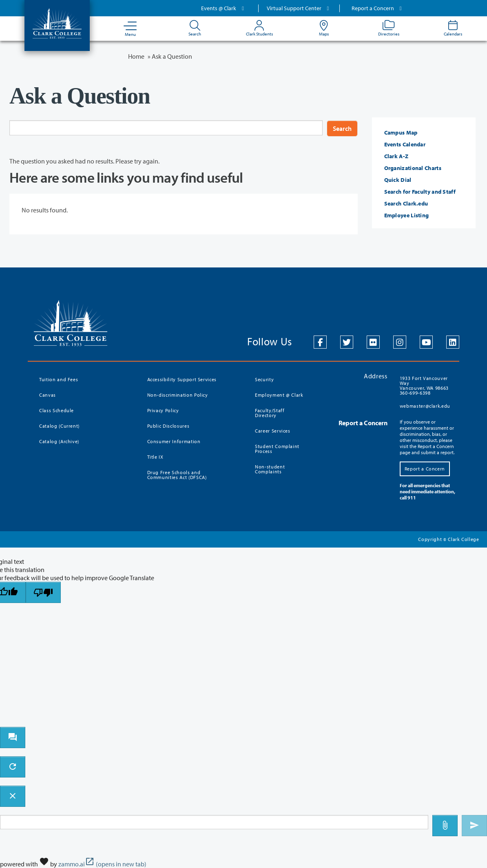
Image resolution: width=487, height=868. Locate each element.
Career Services (273, 431)
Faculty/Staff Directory (270, 413)
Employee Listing (407, 215)
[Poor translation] (43, 592)
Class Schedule (56, 410)
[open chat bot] (13, 738)
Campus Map (401, 133)
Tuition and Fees (59, 379)
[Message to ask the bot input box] (214, 822)
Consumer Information (174, 441)
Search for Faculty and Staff (420, 192)
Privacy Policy (163, 410)
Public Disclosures (168, 426)
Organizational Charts (413, 168)
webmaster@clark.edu (425, 406)
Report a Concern (378, 8)
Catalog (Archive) (59, 441)
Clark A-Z (396, 156)
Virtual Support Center (299, 8)
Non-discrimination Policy (178, 395)
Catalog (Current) (59, 426)
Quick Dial (398, 180)
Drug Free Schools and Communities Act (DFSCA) (177, 475)
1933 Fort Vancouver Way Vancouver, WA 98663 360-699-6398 (424, 385)
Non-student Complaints (270, 469)
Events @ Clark (224, 8)
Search (342, 128)
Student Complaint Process (277, 449)
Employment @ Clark (279, 395)
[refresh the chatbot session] (13, 767)
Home (136, 56)
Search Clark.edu (406, 203)
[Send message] (474, 826)
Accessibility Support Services (182, 379)
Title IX (155, 457)
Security (264, 379)
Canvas (48, 395)
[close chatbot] (13, 796)
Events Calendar (405, 144)
